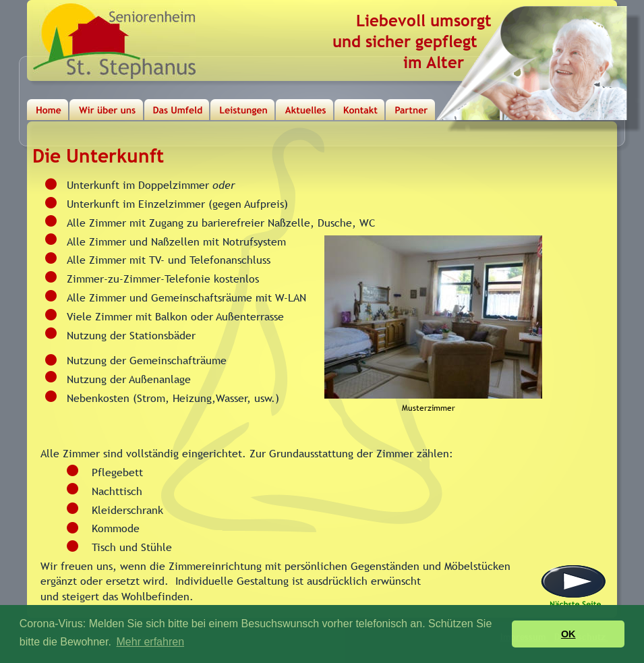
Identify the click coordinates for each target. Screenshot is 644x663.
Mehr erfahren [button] (151, 642)
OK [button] (568, 634)
